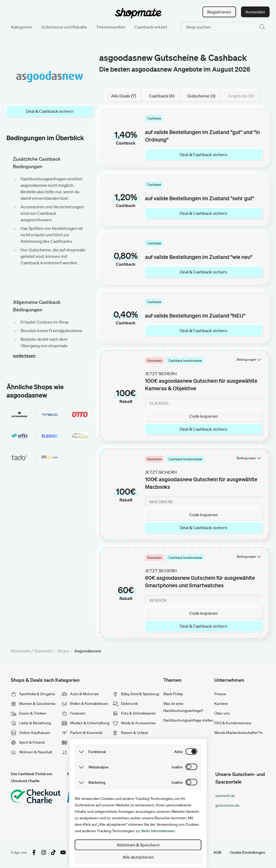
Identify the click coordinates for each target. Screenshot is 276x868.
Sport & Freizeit (28, 742)
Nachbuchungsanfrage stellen (188, 720)
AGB (217, 852)
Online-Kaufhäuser (31, 733)
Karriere (221, 704)
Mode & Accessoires (134, 723)
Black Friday (173, 694)
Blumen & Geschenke (33, 704)
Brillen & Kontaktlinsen (85, 704)
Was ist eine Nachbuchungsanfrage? (183, 707)
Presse (220, 694)
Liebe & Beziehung (31, 723)
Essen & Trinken (29, 713)
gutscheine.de (227, 805)
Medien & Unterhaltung (86, 723)
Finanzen (74, 713)
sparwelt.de (225, 796)
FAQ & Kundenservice (233, 723)
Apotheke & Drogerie (33, 694)
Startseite (43, 651)
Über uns (222, 713)
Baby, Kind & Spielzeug (136, 694)
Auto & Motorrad (80, 694)
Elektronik (125, 704)
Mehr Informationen (158, 831)
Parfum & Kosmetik (82, 733)
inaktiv (177, 767)
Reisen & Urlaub (130, 733)
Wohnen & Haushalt (32, 752)
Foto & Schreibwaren (134, 713)
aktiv (178, 752)
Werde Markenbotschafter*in (239, 733)
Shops (63, 651)
